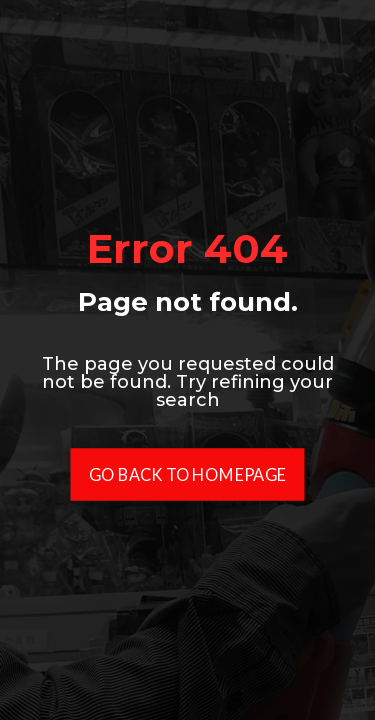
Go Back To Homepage (187, 474)
